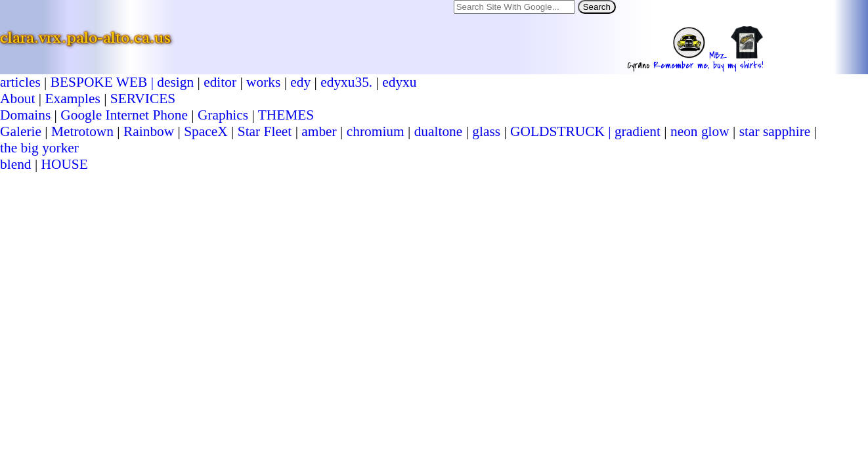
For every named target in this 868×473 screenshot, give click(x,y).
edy (300, 82)
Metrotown (82, 131)
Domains (25, 115)
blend (16, 164)
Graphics (223, 115)
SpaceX (206, 131)
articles (20, 82)
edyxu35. (346, 82)
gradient (638, 131)
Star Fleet (265, 131)
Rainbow (149, 131)
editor (220, 82)
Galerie (21, 131)
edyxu (399, 82)
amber (319, 131)
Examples (72, 99)
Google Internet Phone (124, 115)
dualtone (439, 131)
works (263, 82)
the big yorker (39, 148)
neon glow (700, 131)
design (175, 82)
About (17, 99)
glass (486, 131)
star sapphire (775, 131)
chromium (376, 131)
